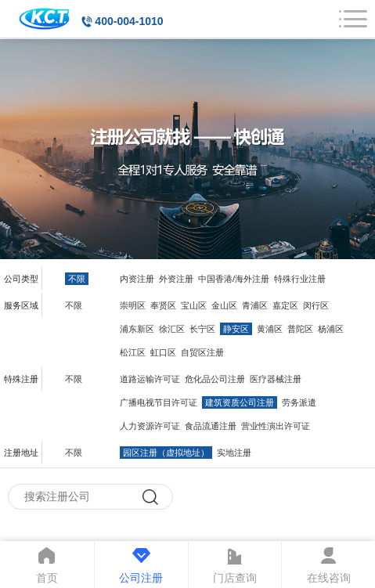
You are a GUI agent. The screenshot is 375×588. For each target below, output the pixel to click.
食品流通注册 (211, 426)
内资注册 (137, 279)
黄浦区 (270, 329)
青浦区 (255, 305)
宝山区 (194, 305)
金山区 (224, 305)
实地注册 (234, 453)
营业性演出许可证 (276, 426)
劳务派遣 (299, 402)
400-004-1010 (129, 21)
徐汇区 (172, 329)
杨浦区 (331, 329)
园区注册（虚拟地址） (166, 453)
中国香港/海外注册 (234, 279)
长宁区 (202, 329)
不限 (77, 279)
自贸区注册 (202, 352)
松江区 (133, 352)
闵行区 (316, 305)
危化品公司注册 (215, 379)
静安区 (236, 329)
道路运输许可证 (150, 379)
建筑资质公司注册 (240, 402)
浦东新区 (137, 329)
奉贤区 (163, 305)
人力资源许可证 (150, 426)
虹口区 (163, 352)
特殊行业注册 (300, 279)
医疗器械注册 (276, 379)
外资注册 (176, 279)
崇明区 (133, 305)
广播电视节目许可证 (159, 402)
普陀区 (300, 329)
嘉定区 (285, 305)
